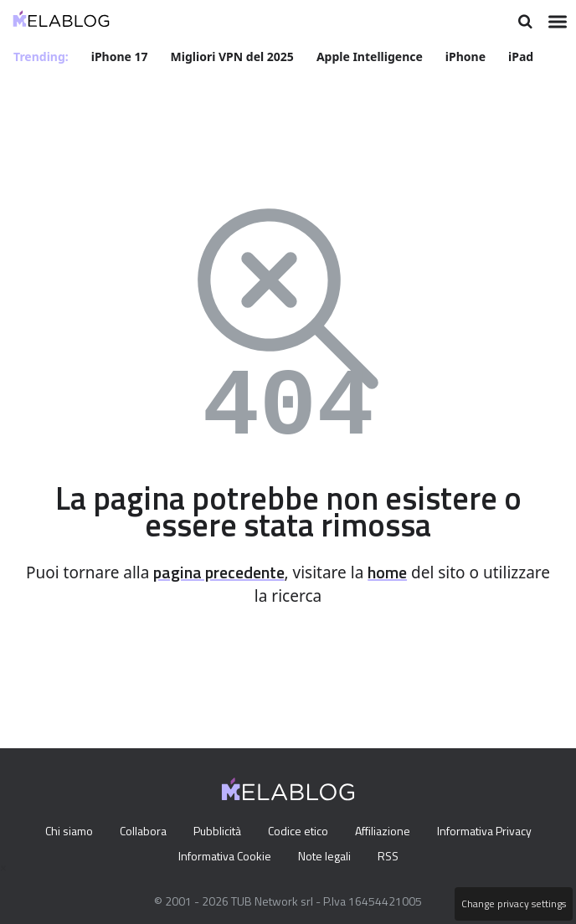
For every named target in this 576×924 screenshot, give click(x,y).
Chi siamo (60, 831)
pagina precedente (252, 572)
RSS (391, 856)
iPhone (468, 56)
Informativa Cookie (221, 856)
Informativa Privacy (492, 831)
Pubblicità (216, 831)
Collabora (138, 831)
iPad (524, 56)
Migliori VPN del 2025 (233, 56)
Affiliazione (387, 831)
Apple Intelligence (372, 56)
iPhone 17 (121, 56)
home (431, 572)
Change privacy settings (512, 904)
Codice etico (300, 831)
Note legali (325, 856)
